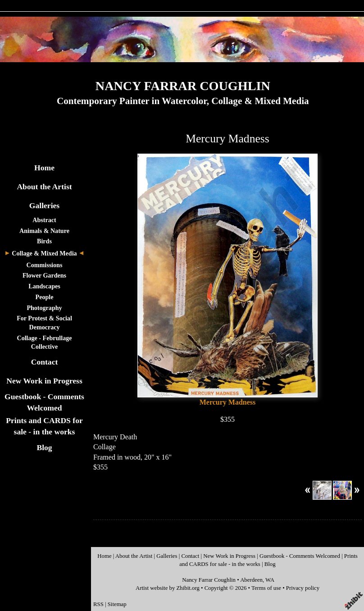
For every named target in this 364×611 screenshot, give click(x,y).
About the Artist (44, 187)
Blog (44, 447)
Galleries (44, 205)
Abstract (44, 220)
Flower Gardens (44, 275)
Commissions (45, 265)
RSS (98, 604)
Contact (45, 362)
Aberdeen (251, 580)
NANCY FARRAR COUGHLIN (183, 86)
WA (270, 580)
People (45, 297)
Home (44, 168)
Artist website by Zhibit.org (168, 588)
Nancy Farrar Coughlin (209, 580)
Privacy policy (303, 588)
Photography (44, 308)
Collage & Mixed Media (44, 253)
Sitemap (117, 604)
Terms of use (266, 588)
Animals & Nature (44, 231)
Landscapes (44, 286)
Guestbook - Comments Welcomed (300, 556)
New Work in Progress (44, 381)
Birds (44, 241)
